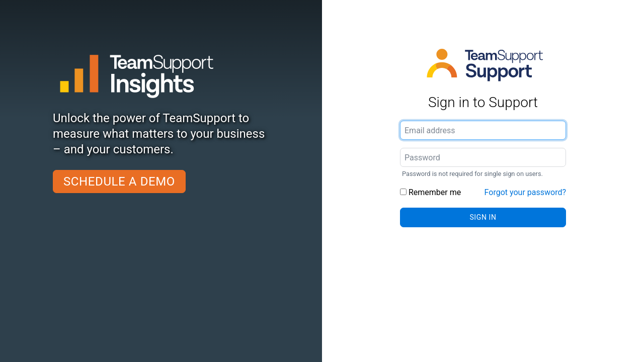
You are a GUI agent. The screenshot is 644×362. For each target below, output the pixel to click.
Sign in (483, 217)
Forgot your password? (525, 192)
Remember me (430, 192)
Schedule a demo (119, 182)
